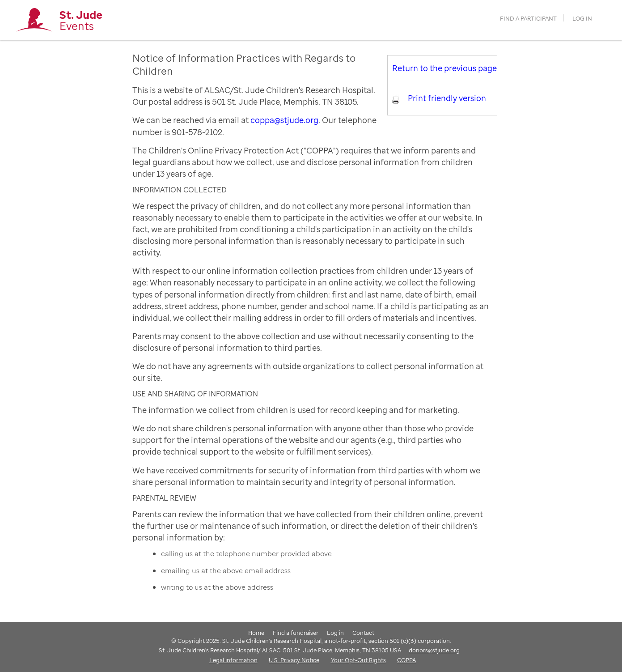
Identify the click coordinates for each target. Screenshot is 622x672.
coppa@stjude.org (284, 120)
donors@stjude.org (434, 650)
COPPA (406, 660)
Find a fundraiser (296, 633)
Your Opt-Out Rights (358, 660)
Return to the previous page (444, 68)
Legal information (233, 660)
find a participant (528, 19)
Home (256, 633)
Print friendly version (447, 98)
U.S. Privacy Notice (294, 660)
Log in (582, 19)
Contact (363, 633)
